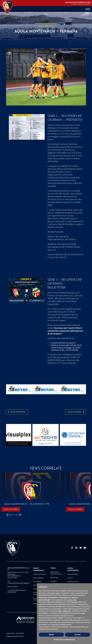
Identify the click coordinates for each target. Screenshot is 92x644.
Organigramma (73, 574)
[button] (18, 515)
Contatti (70, 578)
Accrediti (53, 581)
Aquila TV (36, 604)
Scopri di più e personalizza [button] (64, 640)
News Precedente (18, 412)
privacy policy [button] (55, 593)
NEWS (41, 26)
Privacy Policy (20, 633)
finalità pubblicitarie (64, 611)
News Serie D (37, 582)
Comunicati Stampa (40, 574)
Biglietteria (54, 578)
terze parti (74, 602)
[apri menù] (88, 9)
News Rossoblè (38, 578)
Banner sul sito (73, 582)
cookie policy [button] (72, 600)
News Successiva (74, 412)
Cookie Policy (10, 633)
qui (75, 343)
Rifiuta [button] (51, 635)
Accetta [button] (78, 635)
